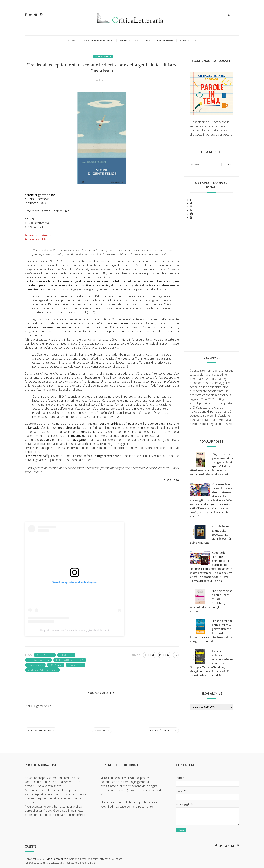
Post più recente (41, 730)
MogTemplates (56, 859)
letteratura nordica (70, 660)
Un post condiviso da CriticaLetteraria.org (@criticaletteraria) (74, 630)
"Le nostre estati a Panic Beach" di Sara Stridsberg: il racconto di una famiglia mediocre (211, 601)
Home (71, 40)
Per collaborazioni (159, 40)
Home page (102, 730)
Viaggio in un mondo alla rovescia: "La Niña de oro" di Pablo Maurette (210, 535)
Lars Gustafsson (39, 660)
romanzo (56, 665)
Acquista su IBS (36, 239)
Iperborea (66, 655)
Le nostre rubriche (96, 40)
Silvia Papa (76, 665)
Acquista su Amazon (39, 235)
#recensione (103, 57)
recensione (35, 665)
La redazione (129, 40)
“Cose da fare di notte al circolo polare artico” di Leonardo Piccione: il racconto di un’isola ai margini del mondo (211, 631)
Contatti (187, 40)
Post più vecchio (163, 730)
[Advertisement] (212, 287)
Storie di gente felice (43, 670)
